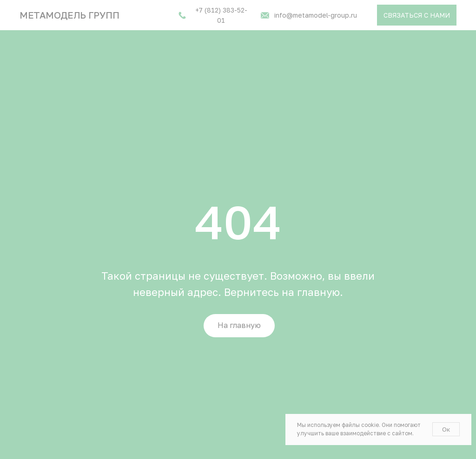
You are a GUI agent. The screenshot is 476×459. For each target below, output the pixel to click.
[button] (417, 15)
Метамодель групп (69, 15)
